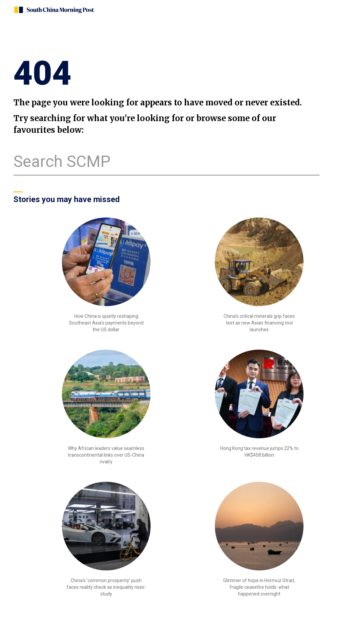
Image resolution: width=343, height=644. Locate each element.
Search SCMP (62, 161)
